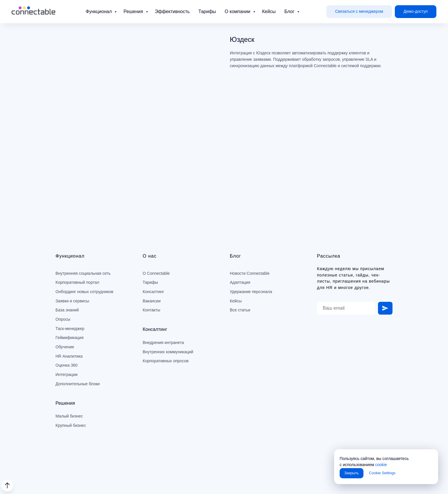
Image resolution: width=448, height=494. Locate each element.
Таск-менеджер (70, 329)
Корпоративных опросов (166, 361)
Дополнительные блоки (78, 384)
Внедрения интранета (163, 343)
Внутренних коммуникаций (168, 352)
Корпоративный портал (77, 282)
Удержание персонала (251, 292)
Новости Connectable (250, 273)
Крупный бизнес (71, 425)
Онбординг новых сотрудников (84, 292)
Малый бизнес (69, 416)
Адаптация (240, 282)
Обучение (65, 347)
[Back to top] (7, 486)
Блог (290, 11)
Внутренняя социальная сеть (83, 273)
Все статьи (240, 310)
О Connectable (156, 273)
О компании (238, 11)
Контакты (151, 310)
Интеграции (67, 374)
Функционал (100, 11)
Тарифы (207, 11)
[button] (359, 12)
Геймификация (70, 338)
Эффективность (172, 11)
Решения (134, 11)
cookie (381, 465)
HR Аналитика (69, 356)
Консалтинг (153, 292)
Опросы (63, 319)
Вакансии (152, 301)
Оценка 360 (67, 365)
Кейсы (269, 11)
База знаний (67, 310)
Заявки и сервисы (72, 301)
